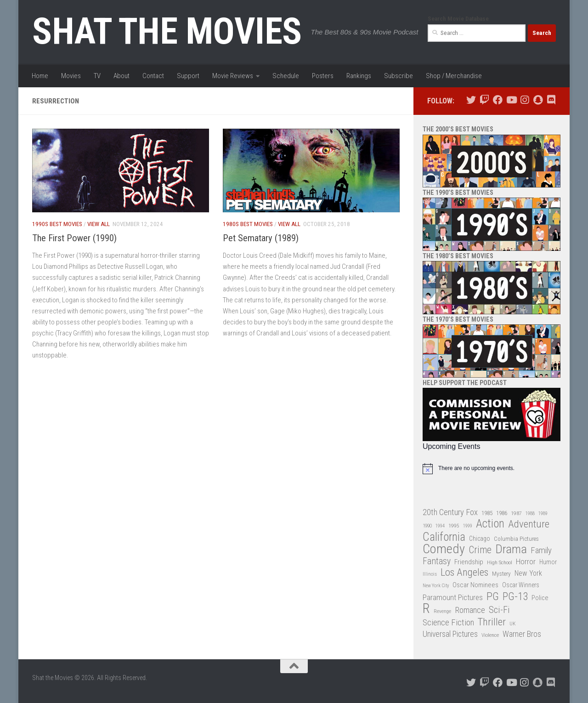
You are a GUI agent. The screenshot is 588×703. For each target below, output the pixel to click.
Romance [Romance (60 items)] (470, 610)
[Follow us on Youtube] (511, 100)
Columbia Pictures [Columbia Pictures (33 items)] (516, 539)
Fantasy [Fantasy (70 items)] (437, 561)
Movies (71, 76)
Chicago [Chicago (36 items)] (480, 539)
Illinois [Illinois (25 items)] (430, 574)
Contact (153, 76)
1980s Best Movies (248, 224)
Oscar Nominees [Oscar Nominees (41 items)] (475, 585)
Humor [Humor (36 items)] (548, 562)
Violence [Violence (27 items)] (490, 635)
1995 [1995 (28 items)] (454, 526)
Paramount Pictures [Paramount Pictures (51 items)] (453, 597)
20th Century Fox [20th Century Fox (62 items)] (450, 512)
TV (97, 76)
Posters (323, 76)
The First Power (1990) (74, 238)
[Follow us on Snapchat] (538, 100)
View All (99, 224)
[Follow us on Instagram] (524, 100)
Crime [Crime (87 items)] (480, 550)
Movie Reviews (233, 76)
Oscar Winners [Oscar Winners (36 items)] (521, 585)
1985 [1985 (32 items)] (487, 513)
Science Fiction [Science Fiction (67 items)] (448, 623)
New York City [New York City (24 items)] (436, 586)
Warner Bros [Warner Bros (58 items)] (522, 634)
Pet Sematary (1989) (261, 238)
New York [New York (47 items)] (528, 573)
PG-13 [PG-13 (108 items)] (515, 597)
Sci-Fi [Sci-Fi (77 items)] (499, 610)
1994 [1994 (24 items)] (440, 526)
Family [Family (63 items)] (541, 550)
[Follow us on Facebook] (498, 100)
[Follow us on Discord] (551, 100)
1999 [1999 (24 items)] (468, 526)
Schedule (286, 76)
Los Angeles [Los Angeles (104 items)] (464, 573)
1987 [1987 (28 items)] (516, 513)
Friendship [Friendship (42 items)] (469, 562)
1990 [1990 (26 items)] (427, 526)
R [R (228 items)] (426, 609)
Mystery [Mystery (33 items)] (501, 574)
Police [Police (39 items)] (540, 598)
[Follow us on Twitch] (484, 100)
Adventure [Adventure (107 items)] (529, 524)
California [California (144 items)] (444, 537)
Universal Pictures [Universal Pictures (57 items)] (450, 634)
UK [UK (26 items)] (512, 624)
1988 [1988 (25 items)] (530, 513)
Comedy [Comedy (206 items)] (444, 549)
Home (40, 76)
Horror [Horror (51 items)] (526, 561)
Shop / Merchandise (454, 76)
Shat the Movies (167, 31)
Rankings (359, 76)
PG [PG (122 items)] (493, 597)
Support (188, 76)
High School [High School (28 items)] (500, 562)
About (122, 76)
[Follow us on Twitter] (471, 100)
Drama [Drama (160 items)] (511, 549)
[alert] (492, 469)
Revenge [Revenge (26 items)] (442, 611)
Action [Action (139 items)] (490, 524)
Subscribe (399, 76)
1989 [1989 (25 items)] (543, 513)
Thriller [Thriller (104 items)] (492, 622)
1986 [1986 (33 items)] (502, 513)
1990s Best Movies (57, 224)
